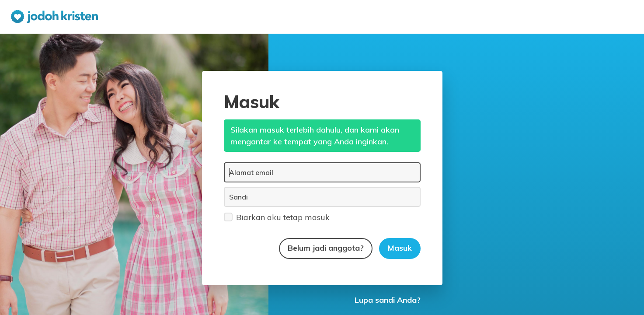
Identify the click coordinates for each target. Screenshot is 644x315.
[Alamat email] (322, 172)
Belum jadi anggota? (326, 248)
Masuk (400, 248)
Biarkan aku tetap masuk (277, 217)
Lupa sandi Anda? (388, 300)
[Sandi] (322, 197)
